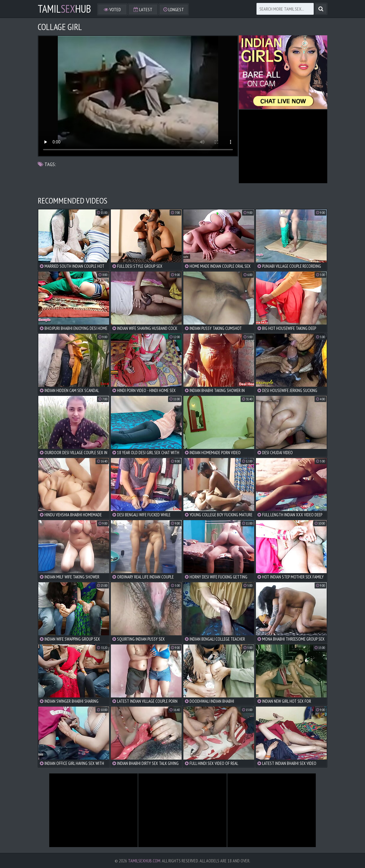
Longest (174, 9)
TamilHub (64, 9)
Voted (112, 9)
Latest (143, 9)
